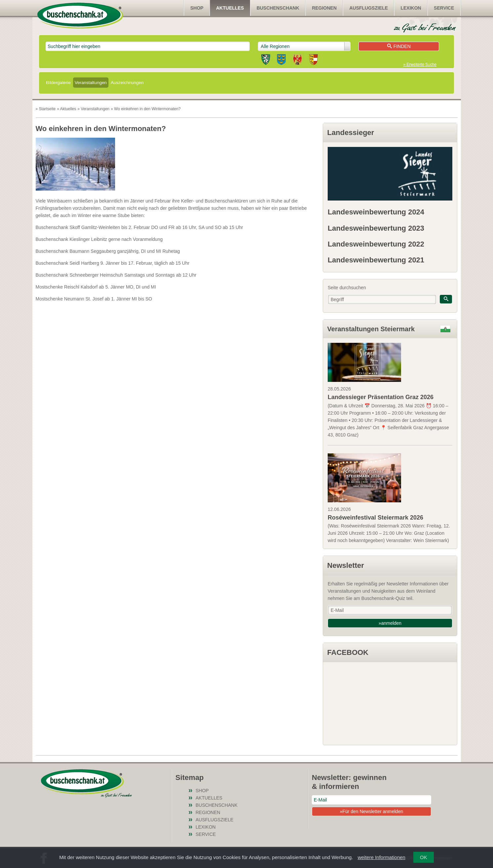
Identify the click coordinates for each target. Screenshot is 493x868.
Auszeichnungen (127, 83)
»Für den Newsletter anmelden (371, 811)
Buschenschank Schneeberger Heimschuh (80, 275)
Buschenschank (278, 8)
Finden (399, 46)
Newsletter (346, 565)
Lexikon (411, 8)
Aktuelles (230, 8)
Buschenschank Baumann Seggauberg (76, 251)
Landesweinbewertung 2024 (376, 212)
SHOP (197, 8)
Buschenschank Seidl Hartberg (67, 263)
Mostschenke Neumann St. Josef (70, 299)
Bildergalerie (58, 83)
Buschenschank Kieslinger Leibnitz (71, 239)
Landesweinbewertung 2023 (376, 228)
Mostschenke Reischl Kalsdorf (67, 287)
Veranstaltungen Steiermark (371, 329)
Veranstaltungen (91, 83)
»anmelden (390, 623)
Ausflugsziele (369, 8)
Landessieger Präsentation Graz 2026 (381, 397)
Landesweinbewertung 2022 (376, 244)
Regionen (324, 8)
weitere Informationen (382, 857)
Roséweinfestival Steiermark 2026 (375, 518)
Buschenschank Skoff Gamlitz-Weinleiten (78, 227)
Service (444, 8)
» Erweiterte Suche (420, 65)
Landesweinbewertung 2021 (376, 260)
